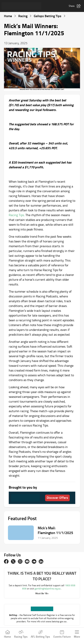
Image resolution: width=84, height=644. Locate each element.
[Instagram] (20, 561)
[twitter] (13, 561)
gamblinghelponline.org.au (48, 589)
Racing (23, 16)
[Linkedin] (41, 561)
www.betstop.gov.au (56, 621)
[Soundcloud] (34, 561)
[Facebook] (6, 561)
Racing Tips (16, 215)
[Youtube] (27, 561)
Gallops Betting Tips (48, 16)
